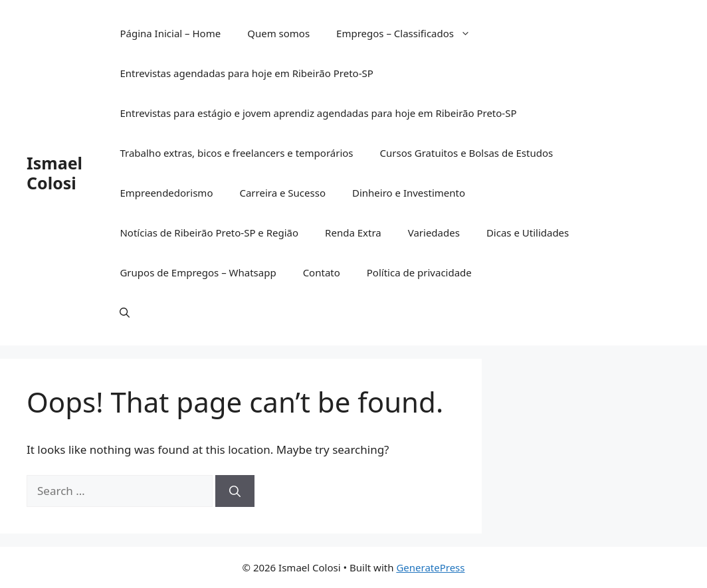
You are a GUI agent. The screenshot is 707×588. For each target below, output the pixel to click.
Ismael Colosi (54, 173)
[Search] (235, 491)
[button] (125, 312)
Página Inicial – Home (170, 33)
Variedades (434, 233)
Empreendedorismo (166, 193)
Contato (322, 272)
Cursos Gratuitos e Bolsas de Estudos (467, 153)
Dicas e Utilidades (528, 233)
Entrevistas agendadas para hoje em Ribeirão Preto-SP (246, 73)
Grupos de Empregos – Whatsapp (198, 272)
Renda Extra (353, 233)
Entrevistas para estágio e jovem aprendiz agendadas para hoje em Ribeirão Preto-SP (318, 113)
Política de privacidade (419, 272)
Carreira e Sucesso (282, 193)
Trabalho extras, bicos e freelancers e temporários (236, 153)
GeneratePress (430, 567)
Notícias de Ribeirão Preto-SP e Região (209, 233)
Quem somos (278, 33)
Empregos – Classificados (410, 33)
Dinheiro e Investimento (409, 193)
